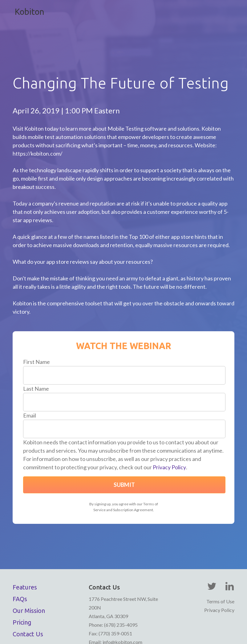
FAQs (20, 566)
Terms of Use (220, 569)
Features (25, 554)
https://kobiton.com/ (38, 121)
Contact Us (28, 601)
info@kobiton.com (122, 609)
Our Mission (29, 578)
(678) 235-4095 (120, 592)
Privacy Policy (169, 434)
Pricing (22, 590)
